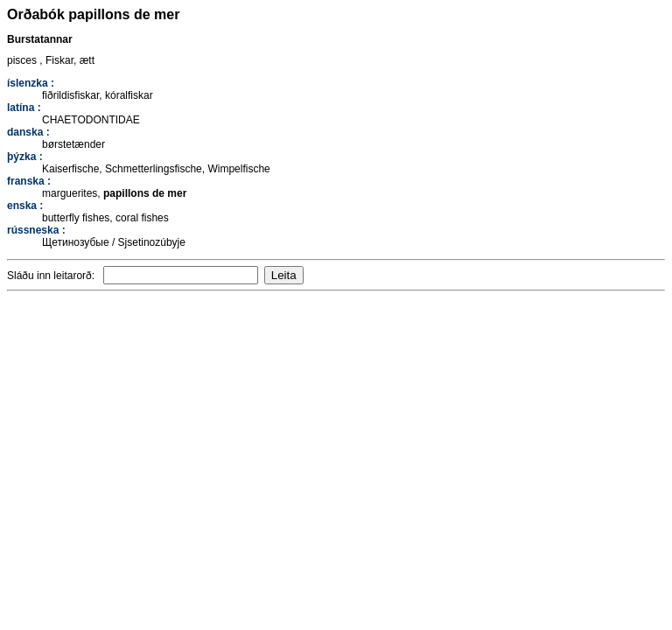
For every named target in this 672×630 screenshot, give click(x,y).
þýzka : (25, 157)
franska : (29, 181)
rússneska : (36, 230)
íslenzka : (31, 83)
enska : (25, 206)
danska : (28, 132)
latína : (24, 108)
